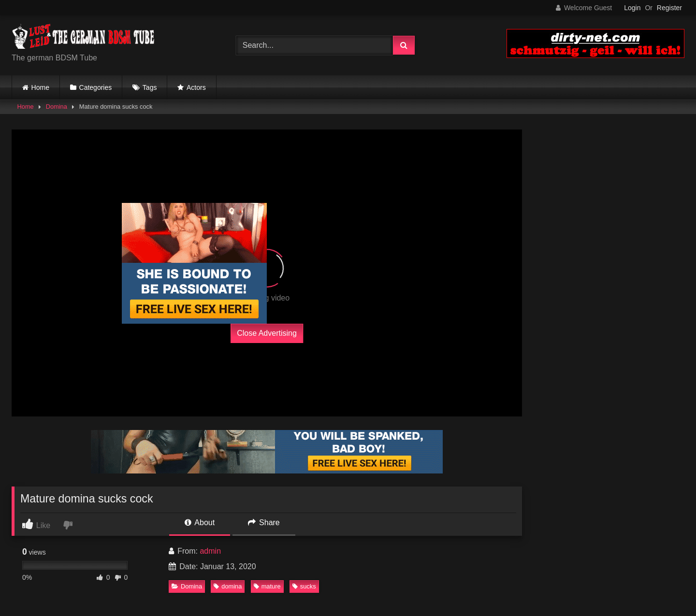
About (200, 523)
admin (210, 551)
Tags (150, 87)
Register (669, 8)
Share (264, 523)
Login (632, 8)
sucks (304, 586)
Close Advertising (267, 333)
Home (40, 87)
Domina (57, 107)
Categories (96, 87)
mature (267, 586)
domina (228, 586)
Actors (196, 87)
